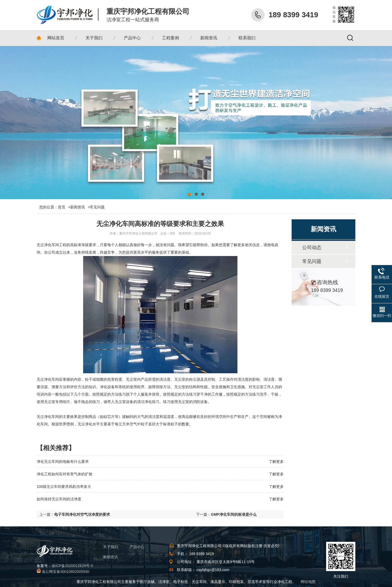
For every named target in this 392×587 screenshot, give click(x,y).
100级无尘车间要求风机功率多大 (64, 487)
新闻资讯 (78, 207)
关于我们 (110, 547)
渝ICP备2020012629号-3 (72, 566)
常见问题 (97, 207)
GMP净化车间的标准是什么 (234, 514)
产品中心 (137, 547)
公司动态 (312, 248)
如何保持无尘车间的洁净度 (59, 499)
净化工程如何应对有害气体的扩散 (65, 474)
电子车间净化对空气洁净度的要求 (82, 514)
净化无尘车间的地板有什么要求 (63, 462)
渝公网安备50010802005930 (65, 572)
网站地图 (308, 582)
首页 (64, 207)
